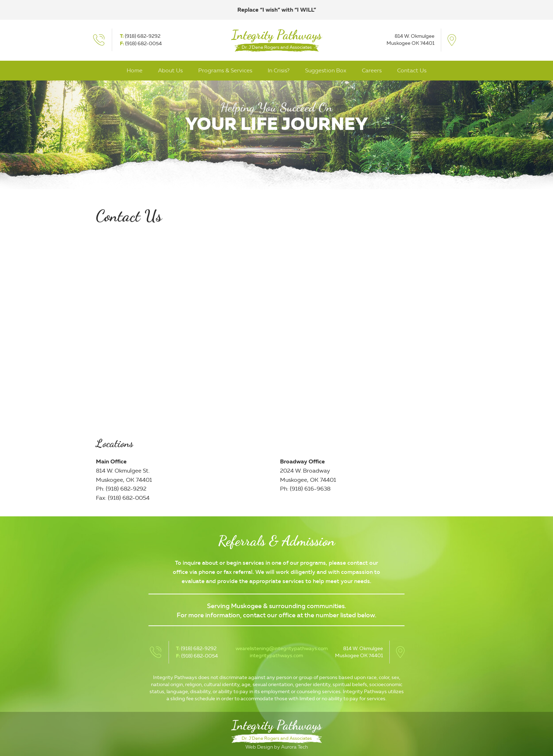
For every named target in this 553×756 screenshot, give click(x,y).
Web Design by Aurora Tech (277, 747)
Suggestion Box (326, 70)
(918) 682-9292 (143, 36)
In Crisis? (279, 70)
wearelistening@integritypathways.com (282, 649)
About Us (170, 70)
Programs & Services (225, 70)
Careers (372, 70)
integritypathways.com (276, 656)
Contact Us (412, 70)
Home (135, 70)
